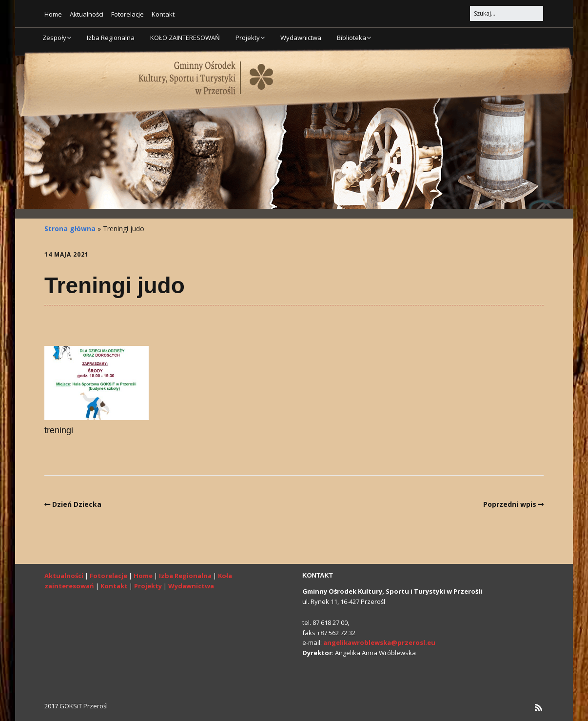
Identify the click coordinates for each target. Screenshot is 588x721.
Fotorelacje (127, 14)
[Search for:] (507, 13)
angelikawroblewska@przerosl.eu (379, 642)
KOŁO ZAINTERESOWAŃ (185, 38)
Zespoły (54, 38)
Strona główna (70, 229)
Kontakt (163, 14)
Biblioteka (352, 38)
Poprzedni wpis (510, 504)
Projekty (248, 38)
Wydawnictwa (301, 38)
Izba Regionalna (111, 38)
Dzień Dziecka (77, 504)
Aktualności (87, 14)
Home (53, 14)
